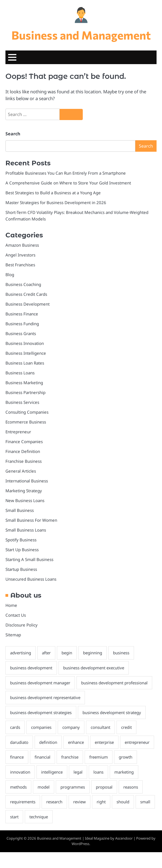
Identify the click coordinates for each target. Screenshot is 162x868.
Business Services (22, 402)
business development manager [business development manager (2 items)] (41, 683)
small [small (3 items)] (39, 832)
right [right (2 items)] (129, 818)
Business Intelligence (26, 353)
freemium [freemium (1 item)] (137, 772)
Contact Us (16, 615)
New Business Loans (25, 501)
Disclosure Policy (22, 625)
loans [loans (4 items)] (125, 788)
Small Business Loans (26, 530)
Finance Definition (23, 452)
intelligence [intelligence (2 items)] (77, 788)
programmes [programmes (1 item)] (104, 803)
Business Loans (20, 373)
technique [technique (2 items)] (84, 832)
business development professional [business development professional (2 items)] (44, 698)
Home (11, 605)
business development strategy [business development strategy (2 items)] (114, 728)
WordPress (80, 860)
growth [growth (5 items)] (17, 788)
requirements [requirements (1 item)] (49, 818)
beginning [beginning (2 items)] (94, 653)
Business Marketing (24, 383)
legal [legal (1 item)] (104, 788)
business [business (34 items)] (123, 653)
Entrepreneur (18, 432)
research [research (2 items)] (82, 818)
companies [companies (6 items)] (42, 743)
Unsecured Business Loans (31, 579)
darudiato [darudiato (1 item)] (19, 758)
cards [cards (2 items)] (15, 743)
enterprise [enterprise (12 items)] (106, 758)
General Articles (21, 471)
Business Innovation (25, 344)
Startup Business (21, 569)
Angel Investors (20, 255)
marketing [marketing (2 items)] (20, 803)
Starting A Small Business (30, 560)
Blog (10, 275)
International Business (27, 481)
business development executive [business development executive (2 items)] (96, 668)
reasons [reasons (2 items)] (18, 818)
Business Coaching (23, 285)
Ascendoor (124, 854)
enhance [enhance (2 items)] (77, 758)
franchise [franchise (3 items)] (108, 772)
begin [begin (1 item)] (68, 653)
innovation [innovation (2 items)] (45, 788)
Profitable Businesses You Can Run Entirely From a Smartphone (66, 173)
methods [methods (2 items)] (49, 803)
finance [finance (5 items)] (54, 772)
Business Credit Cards (26, 294)
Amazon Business (22, 245)
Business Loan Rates (25, 363)
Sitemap (13, 635)
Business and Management (81, 35)
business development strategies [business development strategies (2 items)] (42, 728)
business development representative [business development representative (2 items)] (46, 713)
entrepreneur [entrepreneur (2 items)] (23, 772)
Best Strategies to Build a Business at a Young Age (54, 193)
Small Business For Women (31, 520)
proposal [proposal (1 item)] (136, 803)
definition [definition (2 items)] (49, 758)
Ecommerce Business (26, 422)
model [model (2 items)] (75, 803)
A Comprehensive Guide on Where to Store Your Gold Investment (68, 183)
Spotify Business (21, 540)
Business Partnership (26, 393)
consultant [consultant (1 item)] (102, 743)
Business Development (27, 304)
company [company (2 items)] (72, 743)
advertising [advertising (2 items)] (21, 653)
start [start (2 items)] (59, 832)
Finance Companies (24, 442)
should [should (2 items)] (16, 832)
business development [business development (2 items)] (32, 668)
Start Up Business (22, 550)
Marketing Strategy (24, 491)
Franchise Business (24, 461)
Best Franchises (20, 265)
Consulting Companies (27, 412)
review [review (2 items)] (108, 818)
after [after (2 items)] (47, 653)
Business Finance (22, 314)
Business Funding (22, 324)
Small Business (20, 511)
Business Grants (21, 334)
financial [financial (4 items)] (80, 772)
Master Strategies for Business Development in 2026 (56, 203)
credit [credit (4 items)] (128, 743)
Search (13, 134)
